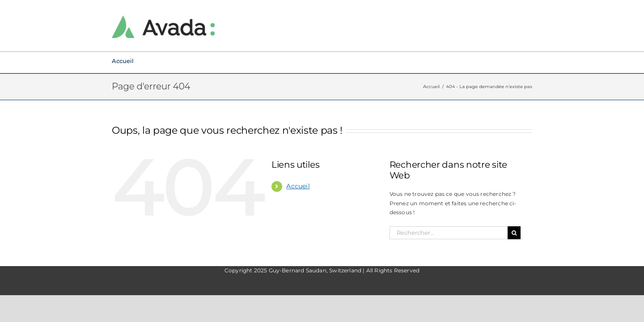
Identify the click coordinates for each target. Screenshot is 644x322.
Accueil (298, 186)
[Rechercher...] (449, 233)
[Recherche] (514, 233)
